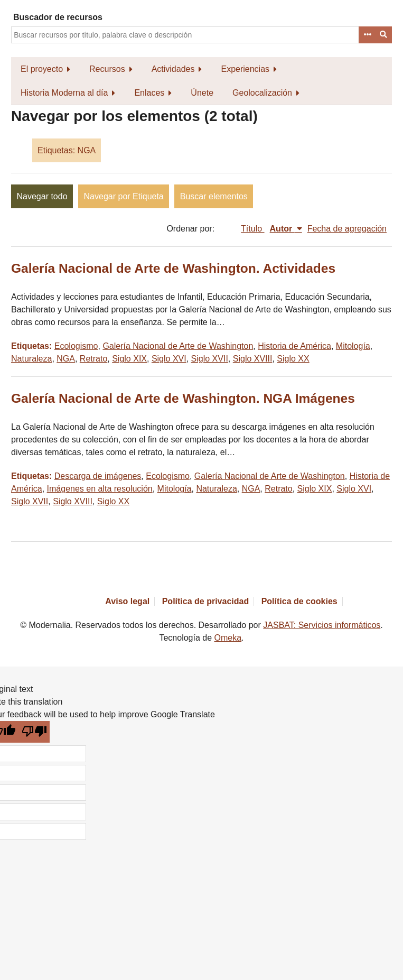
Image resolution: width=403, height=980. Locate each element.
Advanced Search (367, 35)
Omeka (228, 638)
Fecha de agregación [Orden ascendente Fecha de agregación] (347, 229)
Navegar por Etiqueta (124, 196)
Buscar (384, 35)
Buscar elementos (214, 196)
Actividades (173, 69)
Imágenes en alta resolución (100, 489)
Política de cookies (299, 601)
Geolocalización (262, 93)
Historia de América (294, 346)
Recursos (107, 69)
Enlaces (149, 93)
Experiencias (245, 69)
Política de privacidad (206, 601)
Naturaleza (31, 359)
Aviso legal (127, 601)
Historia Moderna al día (64, 93)
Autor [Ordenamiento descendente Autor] (282, 229)
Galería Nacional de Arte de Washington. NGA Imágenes (183, 398)
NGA (66, 359)
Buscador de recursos (58, 17)
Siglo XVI (169, 359)
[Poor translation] (35, 732)
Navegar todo (42, 196)
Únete (202, 93)
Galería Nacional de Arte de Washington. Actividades (173, 268)
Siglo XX (293, 359)
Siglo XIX (129, 359)
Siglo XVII (210, 359)
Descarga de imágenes (98, 476)
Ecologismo (76, 346)
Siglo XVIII (253, 359)
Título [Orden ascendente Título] (252, 229)
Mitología (353, 346)
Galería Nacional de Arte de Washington (178, 346)
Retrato (93, 359)
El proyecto (42, 69)
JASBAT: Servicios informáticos (322, 625)
